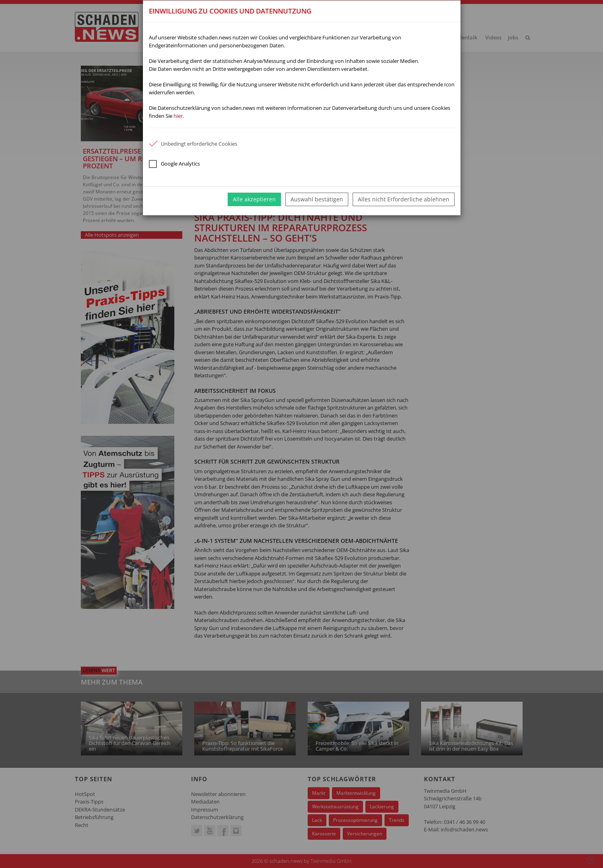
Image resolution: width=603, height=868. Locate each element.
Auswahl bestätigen (317, 199)
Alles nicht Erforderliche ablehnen (404, 199)
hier (178, 116)
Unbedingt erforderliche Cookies (193, 144)
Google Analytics (174, 164)
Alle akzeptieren (254, 199)
